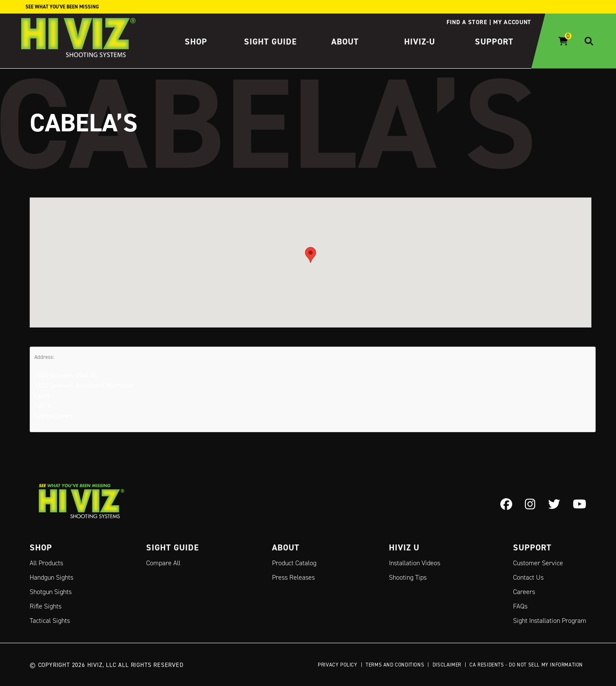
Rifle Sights (46, 606)
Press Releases (293, 577)
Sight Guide (271, 42)
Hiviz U (404, 547)
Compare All (163, 563)
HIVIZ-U (420, 42)
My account (512, 22)
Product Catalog (294, 563)
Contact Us (528, 577)
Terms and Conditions (395, 665)
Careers (524, 592)
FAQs (520, 606)
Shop (196, 42)
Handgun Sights (51, 577)
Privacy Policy (337, 665)
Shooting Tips (408, 577)
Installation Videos (415, 563)
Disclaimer (447, 665)
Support (494, 42)
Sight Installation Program (550, 621)
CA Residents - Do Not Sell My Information (526, 665)
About (345, 42)
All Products (46, 563)
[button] (311, 254)
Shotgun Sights (51, 592)
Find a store (467, 22)
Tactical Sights (50, 621)
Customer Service (538, 563)
